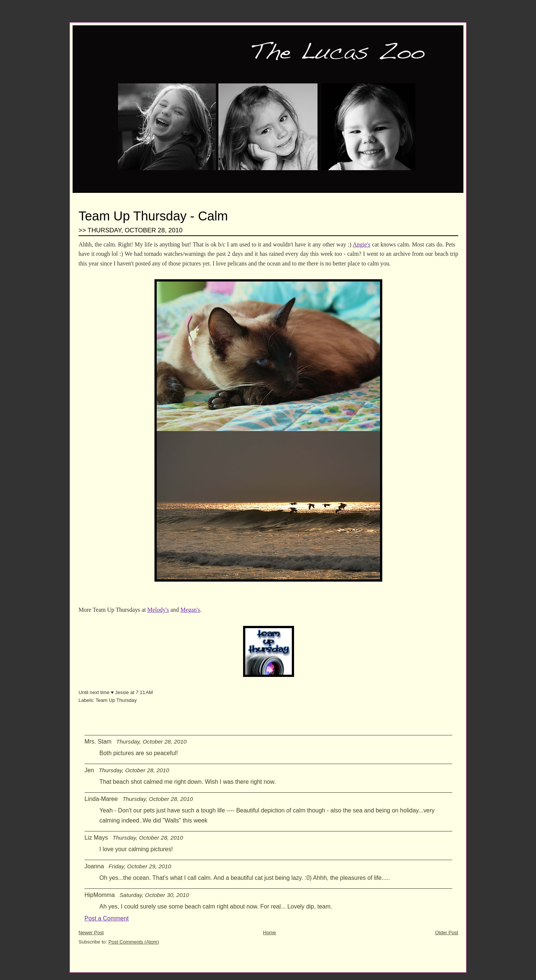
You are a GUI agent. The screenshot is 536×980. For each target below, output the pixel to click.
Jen (89, 770)
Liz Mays (96, 838)
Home (269, 933)
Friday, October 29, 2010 (140, 866)
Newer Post (91, 933)
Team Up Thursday (116, 700)
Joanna (94, 866)
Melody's (158, 610)
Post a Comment (107, 918)
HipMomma (100, 895)
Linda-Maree (101, 799)
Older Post (447, 933)
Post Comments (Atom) (134, 942)
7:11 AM (144, 692)
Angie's (361, 244)
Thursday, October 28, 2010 (151, 742)
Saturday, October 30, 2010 (154, 895)
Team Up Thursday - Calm (153, 216)
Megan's (190, 610)
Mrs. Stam (98, 742)
